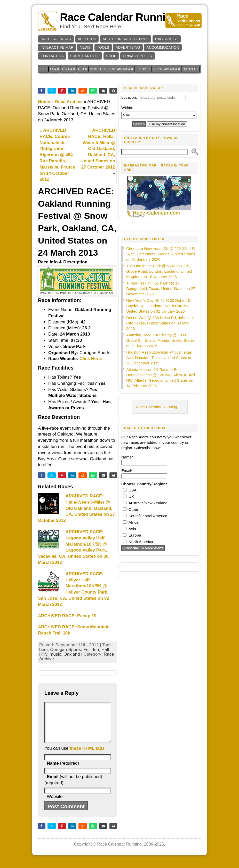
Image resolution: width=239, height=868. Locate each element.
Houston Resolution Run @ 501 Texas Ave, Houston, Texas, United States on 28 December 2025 (159, 358)
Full (87, 650)
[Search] (154, 152)
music (55, 654)
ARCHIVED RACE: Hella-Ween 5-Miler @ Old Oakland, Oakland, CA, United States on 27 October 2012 (98, 149)
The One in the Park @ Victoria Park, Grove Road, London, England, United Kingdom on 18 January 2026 (159, 271)
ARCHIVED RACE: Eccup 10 (67, 616)
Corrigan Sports (66, 650)
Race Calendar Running (119, 17)
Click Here (90, 359)
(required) (63, 771)
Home (44, 102)
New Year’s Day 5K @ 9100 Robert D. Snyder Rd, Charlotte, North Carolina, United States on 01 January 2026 (159, 306)
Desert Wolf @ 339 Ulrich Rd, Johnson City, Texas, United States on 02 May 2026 (160, 323)
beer (43, 650)
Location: (129, 97)
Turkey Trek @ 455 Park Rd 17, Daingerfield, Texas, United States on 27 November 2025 (161, 289)
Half (105, 650)
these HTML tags (87, 756)
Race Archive (69, 102)
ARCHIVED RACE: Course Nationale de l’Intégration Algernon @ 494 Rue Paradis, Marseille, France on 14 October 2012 (57, 155)
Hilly (43, 654)
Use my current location (167, 124)
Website (55, 804)
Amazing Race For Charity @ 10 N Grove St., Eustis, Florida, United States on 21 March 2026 (160, 340)
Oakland (72, 654)
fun (96, 650)
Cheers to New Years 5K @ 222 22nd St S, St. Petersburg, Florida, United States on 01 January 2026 (161, 254)
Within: (127, 108)
